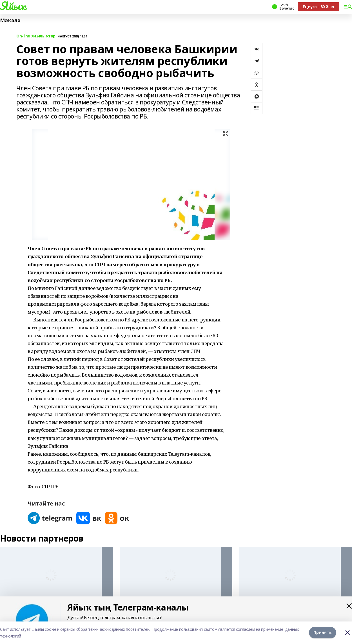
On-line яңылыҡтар (36, 36)
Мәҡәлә (10, 20)
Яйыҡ (13, 6)
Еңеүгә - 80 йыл (318, 7)
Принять (323, 633)
